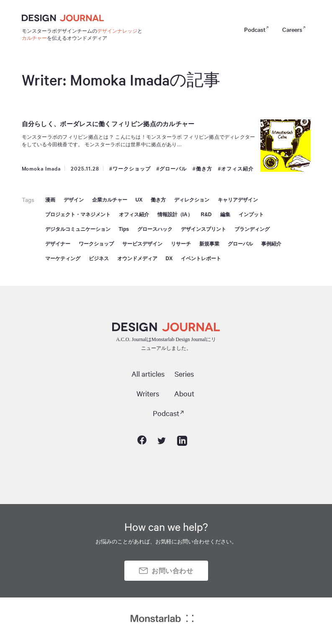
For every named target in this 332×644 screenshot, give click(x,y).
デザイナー (58, 244)
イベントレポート (201, 259)
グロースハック (155, 229)
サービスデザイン (142, 244)
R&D (206, 215)
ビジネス (99, 259)
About (184, 393)
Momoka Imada (41, 168)
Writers (148, 393)
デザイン (74, 200)
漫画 (50, 200)
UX (139, 200)
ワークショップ (132, 169)
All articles (148, 374)
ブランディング (252, 229)
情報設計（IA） (175, 215)
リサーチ (181, 244)
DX (169, 259)
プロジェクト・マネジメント (78, 215)
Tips (124, 229)
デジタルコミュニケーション (78, 229)
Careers (292, 29)
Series (184, 374)
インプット (251, 215)
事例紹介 (271, 244)
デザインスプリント (203, 229)
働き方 (204, 169)
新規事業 (209, 244)
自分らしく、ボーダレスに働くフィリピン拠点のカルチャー (108, 124)
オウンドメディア (137, 259)
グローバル (173, 169)
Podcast (255, 29)
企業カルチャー (110, 200)
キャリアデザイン (238, 200)
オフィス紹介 (237, 169)
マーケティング (63, 259)
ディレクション (192, 200)
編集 (225, 215)
